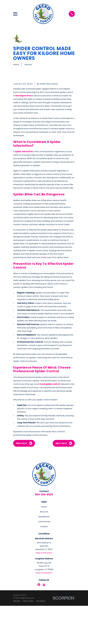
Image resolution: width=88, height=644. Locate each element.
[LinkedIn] (49, 623)
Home (44, 545)
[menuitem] (17, 639)
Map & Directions (44, 591)
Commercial (44, 560)
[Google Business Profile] (44, 623)
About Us (44, 550)
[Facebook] (39, 623)
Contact (44, 565)
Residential (44, 555)
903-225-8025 (44, 533)
